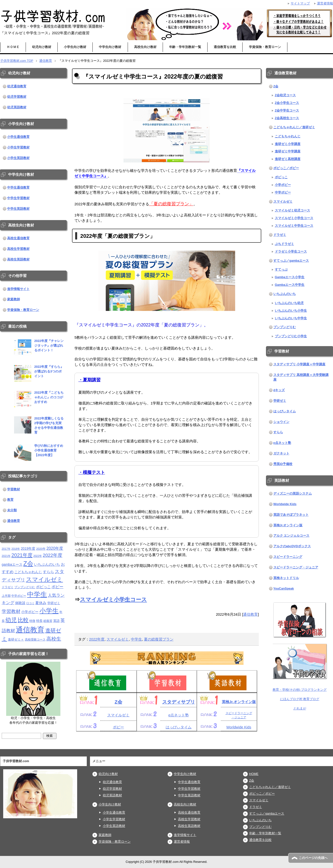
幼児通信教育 (17, 86)
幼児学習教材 (17, 97)
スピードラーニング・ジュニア (296, 567)
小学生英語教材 (18, 158)
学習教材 (14, 489)
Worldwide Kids (239, 727)
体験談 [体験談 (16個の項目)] (20, 603)
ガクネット (281, 453)
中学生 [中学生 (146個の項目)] (37, 595)
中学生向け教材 (110, 47)
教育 (10, 500)
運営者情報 (182, 842)
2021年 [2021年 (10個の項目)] (6, 556)
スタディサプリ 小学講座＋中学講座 (299, 364)
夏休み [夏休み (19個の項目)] (41, 603)
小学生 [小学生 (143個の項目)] (49, 611)
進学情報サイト (18, 289)
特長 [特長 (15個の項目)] (39, 621)
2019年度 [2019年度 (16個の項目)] (28, 549)
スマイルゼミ (118, 639)
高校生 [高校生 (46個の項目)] (54, 639)
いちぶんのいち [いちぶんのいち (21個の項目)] (47, 564)
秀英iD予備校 (283, 464)
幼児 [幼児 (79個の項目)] (11, 620)
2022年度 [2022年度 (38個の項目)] (53, 555)
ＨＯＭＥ (13, 47)
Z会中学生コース (287, 111)
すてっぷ (281, 270)
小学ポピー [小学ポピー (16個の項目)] (30, 612)
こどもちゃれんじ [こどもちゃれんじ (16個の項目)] (28, 572)
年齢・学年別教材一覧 (185, 47)
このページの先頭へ (313, 858)
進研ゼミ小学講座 (288, 144)
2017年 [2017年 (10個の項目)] (6, 549)
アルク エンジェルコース (291, 536)
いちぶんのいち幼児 (289, 303)
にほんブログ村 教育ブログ (300, 699)
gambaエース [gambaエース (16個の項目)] (12, 565)
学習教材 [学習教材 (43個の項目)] (11, 611)
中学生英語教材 (18, 209)
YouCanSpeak (284, 589)
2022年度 (97, 639)
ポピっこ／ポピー (286, 168)
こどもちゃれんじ (288, 136)
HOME (254, 774)
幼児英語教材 (17, 107)
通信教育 (250, 614)
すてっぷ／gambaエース (291, 261)
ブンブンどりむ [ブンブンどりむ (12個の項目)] (25, 587)
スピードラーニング (288, 557)
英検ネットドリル (286, 578)
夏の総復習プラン (159, 639)
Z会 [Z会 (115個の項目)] (28, 563)
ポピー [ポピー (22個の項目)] (57, 587)
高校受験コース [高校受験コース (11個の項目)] (35, 639)
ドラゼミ (280, 235)
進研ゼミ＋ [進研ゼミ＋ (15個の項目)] (16, 639)
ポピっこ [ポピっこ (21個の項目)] (43, 587)
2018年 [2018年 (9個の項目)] (16, 549)
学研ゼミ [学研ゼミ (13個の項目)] (54, 603)
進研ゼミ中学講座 (288, 151)
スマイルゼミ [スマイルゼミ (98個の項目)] (44, 579)
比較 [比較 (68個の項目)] (23, 620)
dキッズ (279, 390)
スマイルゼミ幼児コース (292, 210)
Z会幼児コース (285, 95)
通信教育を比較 (225, 47)
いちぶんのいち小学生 (291, 311)
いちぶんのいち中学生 (291, 318)
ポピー (118, 727)
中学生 (136, 639)
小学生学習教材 (18, 147)
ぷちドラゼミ (284, 244)
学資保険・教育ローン (265, 47)
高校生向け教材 (145, 47)
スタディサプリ (179, 702)
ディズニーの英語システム (293, 494)
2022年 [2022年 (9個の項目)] (38, 556)
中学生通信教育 (18, 188)
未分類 (12, 510)
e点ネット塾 (179, 715)
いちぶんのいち (285, 294)
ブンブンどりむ (285, 327)
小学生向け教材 (75, 47)
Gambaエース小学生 (290, 277)
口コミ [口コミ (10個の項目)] (30, 603)
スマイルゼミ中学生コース (294, 226)
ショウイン (281, 422)
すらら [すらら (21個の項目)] (48, 572)
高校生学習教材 (18, 249)
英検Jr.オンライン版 (239, 702)
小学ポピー (283, 185)
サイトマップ (300, 3)
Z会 (118, 702)
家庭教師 (14, 299)
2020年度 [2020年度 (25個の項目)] (55, 548)
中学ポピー (283, 193)
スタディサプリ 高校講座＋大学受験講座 (301, 377)
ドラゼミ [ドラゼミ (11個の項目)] (8, 587)
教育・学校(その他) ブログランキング (300, 690)
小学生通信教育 (18, 137)
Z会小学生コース (287, 103)
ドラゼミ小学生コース (291, 252)
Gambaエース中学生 (290, 285)
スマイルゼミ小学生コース (113, 600)
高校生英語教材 (18, 259)
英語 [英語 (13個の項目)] (56, 621)
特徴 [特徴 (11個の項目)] (32, 621)
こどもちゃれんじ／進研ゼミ (294, 127)
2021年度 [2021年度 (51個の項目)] (22, 555)
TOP (17, 61)
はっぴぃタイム (179, 727)
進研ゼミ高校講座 (288, 159)
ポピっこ (281, 177)
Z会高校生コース (287, 118)
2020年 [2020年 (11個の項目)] (41, 549)
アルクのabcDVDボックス (292, 546)
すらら (278, 432)
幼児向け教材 (42, 47)
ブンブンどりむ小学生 (291, 336)
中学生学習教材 (18, 198)
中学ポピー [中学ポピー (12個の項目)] (19, 596)
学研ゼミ (280, 401)
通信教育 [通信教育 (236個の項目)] (30, 630)
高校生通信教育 (18, 238)
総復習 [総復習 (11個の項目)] (48, 621)
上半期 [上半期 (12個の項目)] (6, 596)
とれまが (300, 708)
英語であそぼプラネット (291, 515)
